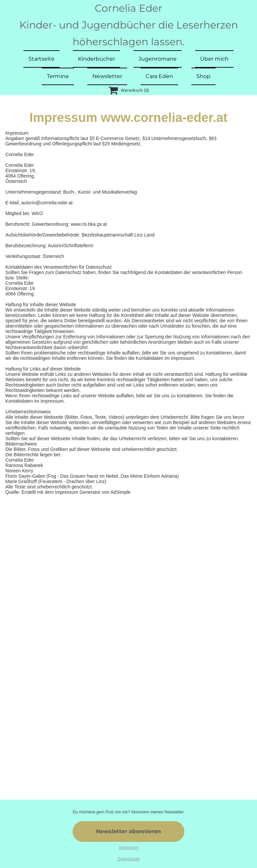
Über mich (214, 59)
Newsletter (107, 76)
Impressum (129, 848)
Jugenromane (158, 59)
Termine (58, 76)
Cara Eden (159, 76)
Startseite (41, 59)
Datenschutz (129, 859)
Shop (203, 76)
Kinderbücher (97, 59)
